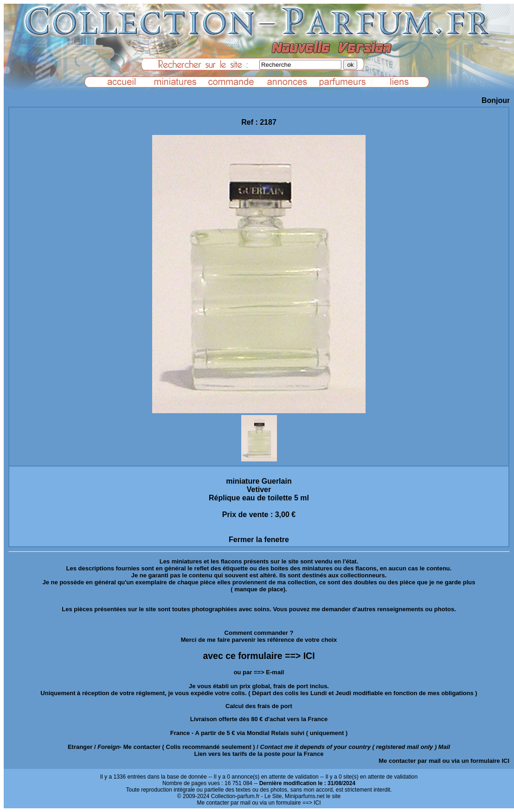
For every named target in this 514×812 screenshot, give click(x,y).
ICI (505, 761)
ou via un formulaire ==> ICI (286, 803)
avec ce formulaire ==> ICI (259, 656)
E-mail (275, 672)
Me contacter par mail (410, 761)
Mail (444, 747)
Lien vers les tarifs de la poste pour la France (259, 754)
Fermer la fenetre (259, 540)
